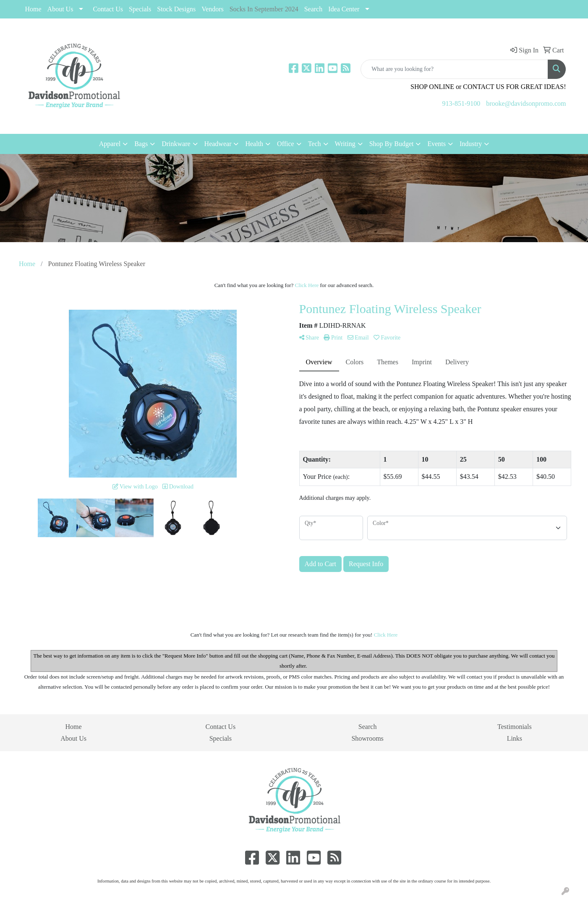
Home (33, 9)
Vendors (212, 9)
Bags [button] (141, 144)
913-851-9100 (461, 103)
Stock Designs (176, 9)
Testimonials (515, 727)
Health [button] (254, 144)
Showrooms (367, 738)
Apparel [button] (110, 144)
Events (436, 144)
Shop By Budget (392, 144)
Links (515, 738)
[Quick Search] (454, 69)
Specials (221, 738)
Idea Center (344, 9)
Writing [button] (345, 144)
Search (314, 9)
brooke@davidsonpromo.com (526, 103)
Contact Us (108, 9)
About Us (60, 9)
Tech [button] (315, 144)
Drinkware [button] (176, 144)
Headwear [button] (218, 144)
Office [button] (286, 144)
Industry (471, 144)
